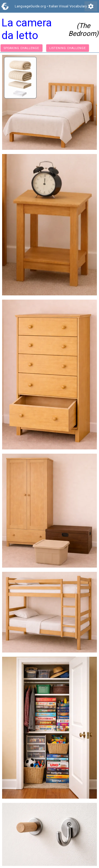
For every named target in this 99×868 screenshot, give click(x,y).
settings (91, 6)
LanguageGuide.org (30, 6)
